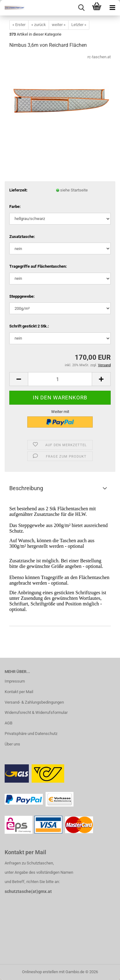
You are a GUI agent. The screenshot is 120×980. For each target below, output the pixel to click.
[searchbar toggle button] (81, 8)
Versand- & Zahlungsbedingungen (34, 702)
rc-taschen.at (99, 57)
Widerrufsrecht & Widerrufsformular (36, 712)
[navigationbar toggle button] (112, 8)
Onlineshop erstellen (40, 972)
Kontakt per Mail (19, 692)
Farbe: (15, 207)
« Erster (19, 25)
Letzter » (79, 25)
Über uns (12, 744)
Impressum (15, 681)
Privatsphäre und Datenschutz (31, 734)
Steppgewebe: (22, 296)
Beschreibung (26, 488)
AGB (9, 723)
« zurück (39, 25)
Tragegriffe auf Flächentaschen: (38, 266)
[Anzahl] (60, 379)
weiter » (59, 25)
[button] (19, 379)
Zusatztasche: (22, 237)
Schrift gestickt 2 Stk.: (29, 326)
